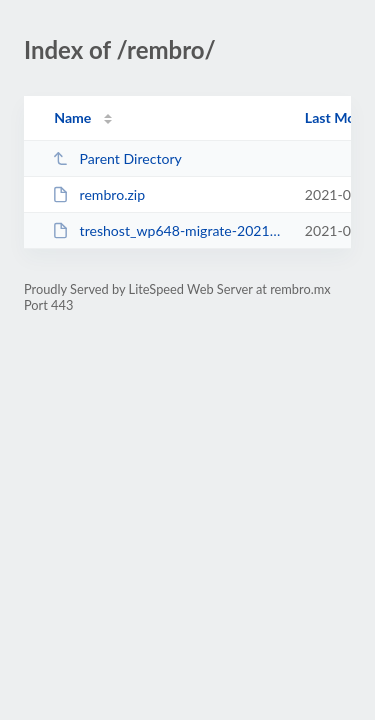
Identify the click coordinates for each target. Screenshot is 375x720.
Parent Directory (117, 158)
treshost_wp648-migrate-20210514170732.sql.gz (169, 230)
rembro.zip (98, 194)
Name (72, 117)
